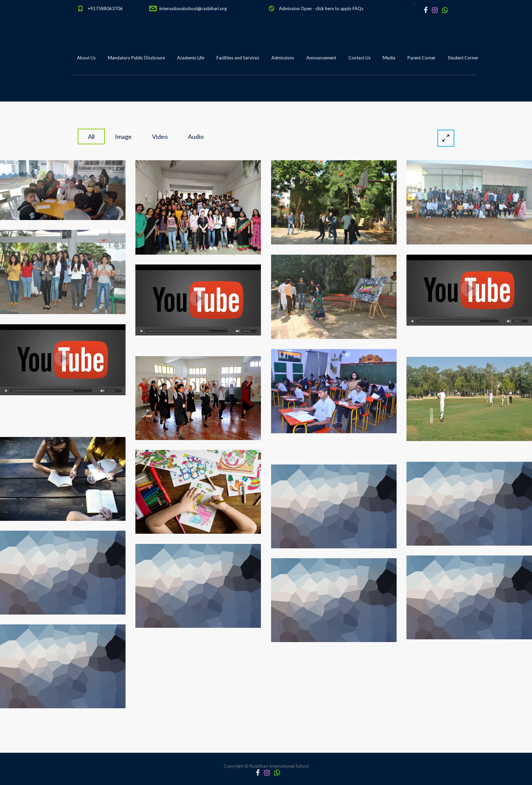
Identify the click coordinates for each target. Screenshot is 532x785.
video (160, 136)
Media (389, 58)
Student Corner (463, 58)
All (91, 136)
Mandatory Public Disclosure (136, 58)
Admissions (283, 58)
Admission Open (295, 8)
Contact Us (359, 58)
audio (196, 136)
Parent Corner (422, 58)
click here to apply (334, 8)
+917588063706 (105, 8)
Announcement (321, 58)
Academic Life (191, 58)
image (123, 136)
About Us (86, 58)
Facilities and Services (238, 58)
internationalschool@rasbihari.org (193, 8)
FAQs (358, 8)
